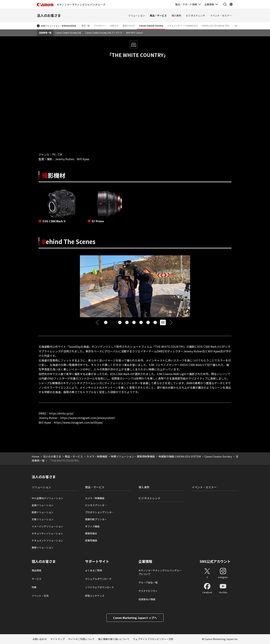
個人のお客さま (44, 561)
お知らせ (114, 26)
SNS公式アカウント (215, 561)
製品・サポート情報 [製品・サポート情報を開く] (186, 4)
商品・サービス (158, 15)
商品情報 (37, 570)
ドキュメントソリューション (47, 540)
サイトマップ (58, 639)
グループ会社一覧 (148, 582)
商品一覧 (86, 26)
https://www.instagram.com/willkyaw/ (78, 422)
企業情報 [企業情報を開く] (209, 4)
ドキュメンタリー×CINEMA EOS (183, 26)
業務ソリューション (43, 547)
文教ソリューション (43, 519)
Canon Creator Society (151, 26)
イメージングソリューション (47, 526)
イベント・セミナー (221, 15)
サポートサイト (97, 561)
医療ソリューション (43, 512)
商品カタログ (129, 26)
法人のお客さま (49, 15)
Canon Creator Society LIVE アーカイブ (104, 33)
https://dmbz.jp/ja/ (61, 413)
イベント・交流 (40, 596)
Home (35, 456)
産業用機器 (91, 540)
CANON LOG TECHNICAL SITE (216, 26)
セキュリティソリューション (47, 533)
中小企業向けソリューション (47, 498)
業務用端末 (91, 533)
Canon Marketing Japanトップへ (135, 618)
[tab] (106, 323)
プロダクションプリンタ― (100, 512)
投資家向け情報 (147, 599)
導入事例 (176, 15)
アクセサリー (100, 26)
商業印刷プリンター (96, 519)
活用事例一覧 (45, 33)
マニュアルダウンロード (98, 579)
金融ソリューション (43, 505)
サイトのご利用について (81, 639)
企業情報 (145, 561)
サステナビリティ (148, 591)
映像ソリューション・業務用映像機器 (59, 26)
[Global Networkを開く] (231, 4)
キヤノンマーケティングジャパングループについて (160, 572)
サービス (37, 579)
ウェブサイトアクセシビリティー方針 (153, 639)
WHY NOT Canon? (135, 33)
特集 (34, 587)
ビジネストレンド (196, 15)
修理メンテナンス (95, 596)
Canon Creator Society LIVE (68, 33)
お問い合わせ (40, 639)
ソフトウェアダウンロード (100, 587)
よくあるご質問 (94, 570)
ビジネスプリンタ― (96, 505)
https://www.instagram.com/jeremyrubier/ (88, 418)
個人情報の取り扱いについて (114, 639)
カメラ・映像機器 (97, 456)
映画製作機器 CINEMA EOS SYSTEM (180, 456)
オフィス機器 (92, 526)
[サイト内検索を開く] (225, 4)
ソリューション (137, 15)
